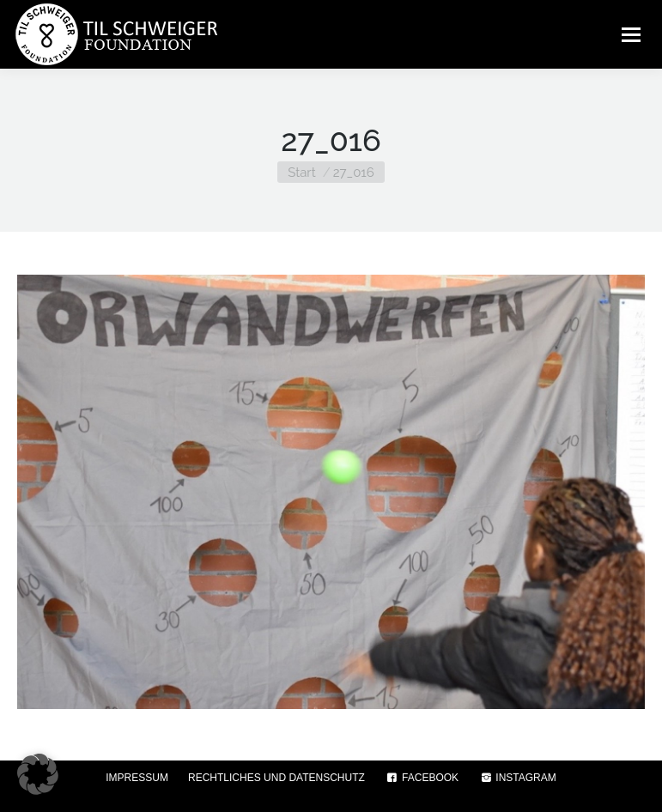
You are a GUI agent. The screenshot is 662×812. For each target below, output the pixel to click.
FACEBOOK (422, 778)
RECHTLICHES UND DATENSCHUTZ (276, 778)
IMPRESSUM (137, 778)
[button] (38, 774)
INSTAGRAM (517, 778)
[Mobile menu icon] (631, 34)
